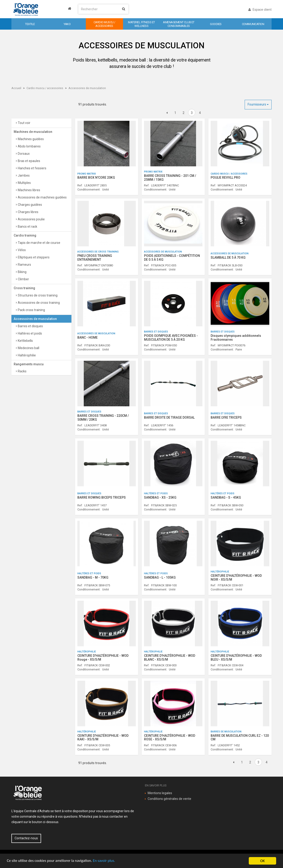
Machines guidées (30, 139)
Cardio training (25, 235)
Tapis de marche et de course (39, 243)
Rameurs (24, 265)
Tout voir (24, 123)
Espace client (260, 10)
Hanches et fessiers (32, 168)
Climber (23, 279)
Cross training (24, 288)
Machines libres (29, 190)
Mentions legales (160, 793)
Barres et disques (30, 326)
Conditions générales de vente (169, 799)
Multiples (24, 183)
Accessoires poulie (31, 219)
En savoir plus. (105, 861)
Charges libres (28, 212)
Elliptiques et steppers (33, 257)
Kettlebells (25, 341)
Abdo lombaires (29, 146)
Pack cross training (31, 310)
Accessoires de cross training (38, 303)
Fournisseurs (258, 104)
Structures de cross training (37, 295)
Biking (22, 272)
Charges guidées (30, 205)
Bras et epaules (29, 161)
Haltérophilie (26, 355)
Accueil (16, 88)
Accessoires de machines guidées (42, 197)
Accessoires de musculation (87, 88)
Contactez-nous (26, 838)
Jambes (23, 175)
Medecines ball (28, 348)
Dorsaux (23, 154)
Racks (22, 371)
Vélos (21, 250)
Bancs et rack (27, 227)
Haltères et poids (30, 333)
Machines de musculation (33, 132)
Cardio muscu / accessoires (45, 88)
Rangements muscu (29, 364)
